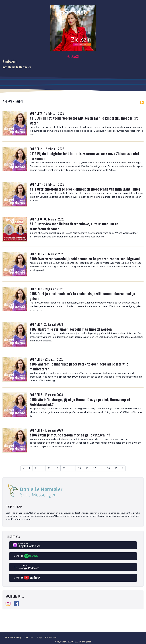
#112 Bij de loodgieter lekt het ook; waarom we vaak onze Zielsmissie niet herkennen (84, 156)
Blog (39, 637)
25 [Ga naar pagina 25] (116, 468)
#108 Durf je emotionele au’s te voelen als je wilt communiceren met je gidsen (82, 296)
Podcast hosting (13, 637)
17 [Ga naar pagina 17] (95, 468)
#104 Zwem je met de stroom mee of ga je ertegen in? (70, 435)
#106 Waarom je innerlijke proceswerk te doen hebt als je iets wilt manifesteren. (79, 366)
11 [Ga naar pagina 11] (49, 468)
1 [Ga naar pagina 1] (29, 468)
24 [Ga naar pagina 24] (109, 468)
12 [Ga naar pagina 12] (57, 468)
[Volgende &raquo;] (123, 468)
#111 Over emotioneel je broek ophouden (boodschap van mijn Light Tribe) (85, 189)
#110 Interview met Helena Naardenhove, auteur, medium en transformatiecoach (74, 226)
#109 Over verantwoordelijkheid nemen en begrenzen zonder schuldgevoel (85, 259)
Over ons (29, 637)
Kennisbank (51, 637)
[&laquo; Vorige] (23, 468)
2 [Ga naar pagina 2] (36, 468)
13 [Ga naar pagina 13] (64, 468)
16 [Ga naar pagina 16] (87, 468)
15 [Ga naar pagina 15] (79, 468)
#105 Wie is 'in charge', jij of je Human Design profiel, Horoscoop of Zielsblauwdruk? (80, 402)
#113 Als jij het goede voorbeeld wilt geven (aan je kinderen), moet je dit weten (84, 120)
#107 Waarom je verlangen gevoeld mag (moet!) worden (71, 329)
